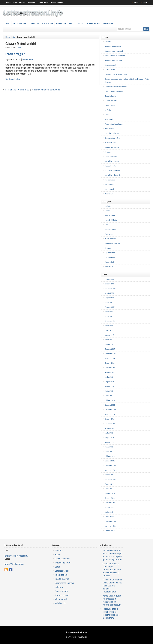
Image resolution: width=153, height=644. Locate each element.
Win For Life (47, 24)
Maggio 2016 (109, 386)
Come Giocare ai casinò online (116, 74)
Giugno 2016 (109, 382)
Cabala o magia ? (15, 54)
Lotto (7, 24)
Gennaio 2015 (110, 461)
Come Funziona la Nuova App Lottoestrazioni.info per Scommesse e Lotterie (112, 570)
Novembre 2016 (111, 358)
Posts (145, 3)
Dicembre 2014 (110, 465)
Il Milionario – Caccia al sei (17, 90)
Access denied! (110, 65)
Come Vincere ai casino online (116, 87)
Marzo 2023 (109, 316)
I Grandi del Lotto (111, 101)
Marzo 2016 (109, 396)
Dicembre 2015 (110, 410)
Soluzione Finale (111, 157)
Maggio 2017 (109, 335)
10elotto (108, 206)
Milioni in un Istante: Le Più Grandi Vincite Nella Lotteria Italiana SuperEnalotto (112, 586)
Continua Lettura (13, 79)
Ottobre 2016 (110, 363)
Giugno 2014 (109, 484)
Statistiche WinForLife (113, 175)
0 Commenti (28, 59)
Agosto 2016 (109, 372)
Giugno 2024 (109, 298)
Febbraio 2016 (110, 400)
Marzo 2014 (109, 489)
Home (8, 3)
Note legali (109, 119)
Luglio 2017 (109, 330)
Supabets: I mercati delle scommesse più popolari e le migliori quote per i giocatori (112, 555)
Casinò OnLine (43, 3)
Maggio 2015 (109, 442)
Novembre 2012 (111, 526)
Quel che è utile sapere (113, 133)
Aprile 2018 (109, 326)
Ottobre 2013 (110, 498)
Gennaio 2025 (110, 279)
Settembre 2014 (111, 479)
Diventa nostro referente (114, 91)
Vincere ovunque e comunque (46, 90)
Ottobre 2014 (110, 475)
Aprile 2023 (109, 312)
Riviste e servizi (110, 239)
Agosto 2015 (109, 428)
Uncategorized (110, 257)
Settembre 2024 (111, 288)
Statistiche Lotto (111, 166)
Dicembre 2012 (110, 521)
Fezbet (81, 24)
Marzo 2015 (109, 452)
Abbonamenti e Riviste (113, 46)
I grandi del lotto (111, 220)
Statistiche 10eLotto (112, 161)
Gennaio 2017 (110, 349)
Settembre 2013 (111, 503)
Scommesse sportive (112, 243)
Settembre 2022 (111, 321)
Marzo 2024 (109, 302)
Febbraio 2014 (110, 493)
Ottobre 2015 (110, 419)
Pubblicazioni (93, 24)
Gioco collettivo (110, 215)
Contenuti (82, 637)
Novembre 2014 (111, 470)
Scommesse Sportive (65, 24)
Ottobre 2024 (110, 284)
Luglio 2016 (109, 377)
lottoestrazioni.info (76, 632)
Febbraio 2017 (110, 344)
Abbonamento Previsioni (114, 51)
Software (31, 3)
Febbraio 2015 (110, 456)
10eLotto (34, 24)
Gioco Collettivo (57, 3)
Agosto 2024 (109, 293)
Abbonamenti (109, 24)
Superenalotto (20, 24)
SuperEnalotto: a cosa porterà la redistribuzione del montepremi (111, 613)
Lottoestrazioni (110, 229)
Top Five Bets (109, 185)
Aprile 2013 (109, 512)
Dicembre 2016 (110, 354)
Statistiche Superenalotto (114, 171)
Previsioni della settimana (114, 124)
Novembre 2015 (111, 414)
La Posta (108, 110)
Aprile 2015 (109, 447)
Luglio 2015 (109, 433)
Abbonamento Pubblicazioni (115, 56)
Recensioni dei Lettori (113, 138)
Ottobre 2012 (110, 531)
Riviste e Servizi (19, 3)
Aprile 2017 (109, 340)
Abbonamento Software (113, 60)
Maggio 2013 (109, 507)
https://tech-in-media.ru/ (16, 556)
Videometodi (109, 189)
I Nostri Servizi (110, 105)
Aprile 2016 (109, 391)
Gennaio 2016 (110, 405)
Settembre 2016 (111, 368)
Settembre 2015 (111, 424)
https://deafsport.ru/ (14, 564)
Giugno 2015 (109, 438)
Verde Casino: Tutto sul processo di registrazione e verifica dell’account (112, 600)
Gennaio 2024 (110, 307)
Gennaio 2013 (110, 517)
